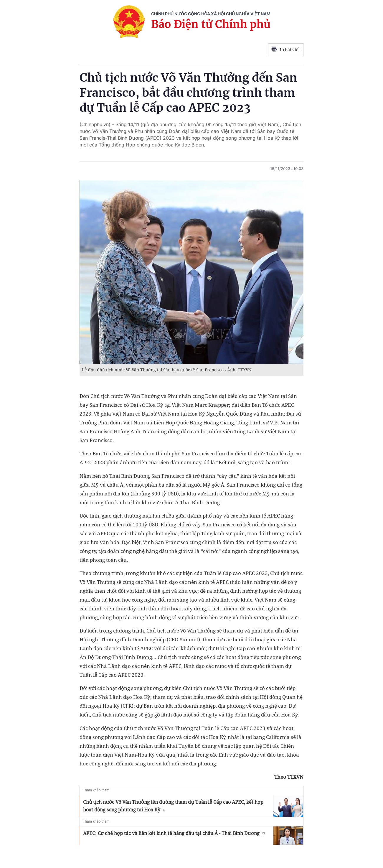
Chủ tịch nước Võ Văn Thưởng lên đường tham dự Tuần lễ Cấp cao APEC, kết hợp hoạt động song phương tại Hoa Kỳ (173, 806)
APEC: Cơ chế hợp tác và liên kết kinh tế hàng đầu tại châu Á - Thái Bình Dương (174, 833)
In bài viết (286, 50)
